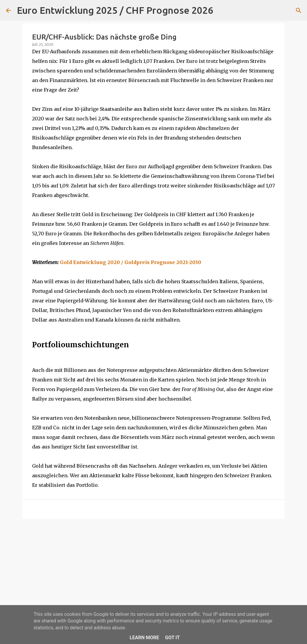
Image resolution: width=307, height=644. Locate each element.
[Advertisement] (153, 570)
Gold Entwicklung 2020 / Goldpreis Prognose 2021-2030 (131, 262)
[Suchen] (222, 10)
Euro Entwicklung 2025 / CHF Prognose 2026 (115, 10)
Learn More (144, 638)
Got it (172, 638)
